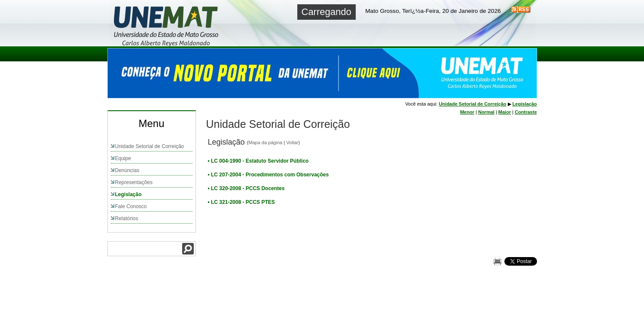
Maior (505, 112)
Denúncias (127, 170)
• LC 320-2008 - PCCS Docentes (246, 188)
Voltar (292, 142)
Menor (467, 112)
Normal (486, 112)
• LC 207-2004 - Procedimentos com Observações (269, 175)
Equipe (123, 158)
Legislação (128, 194)
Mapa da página (265, 142)
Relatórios (127, 218)
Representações (134, 182)
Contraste (526, 112)
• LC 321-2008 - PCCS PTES (241, 202)
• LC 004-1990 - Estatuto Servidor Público (258, 161)
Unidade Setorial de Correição (150, 146)
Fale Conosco (131, 206)
